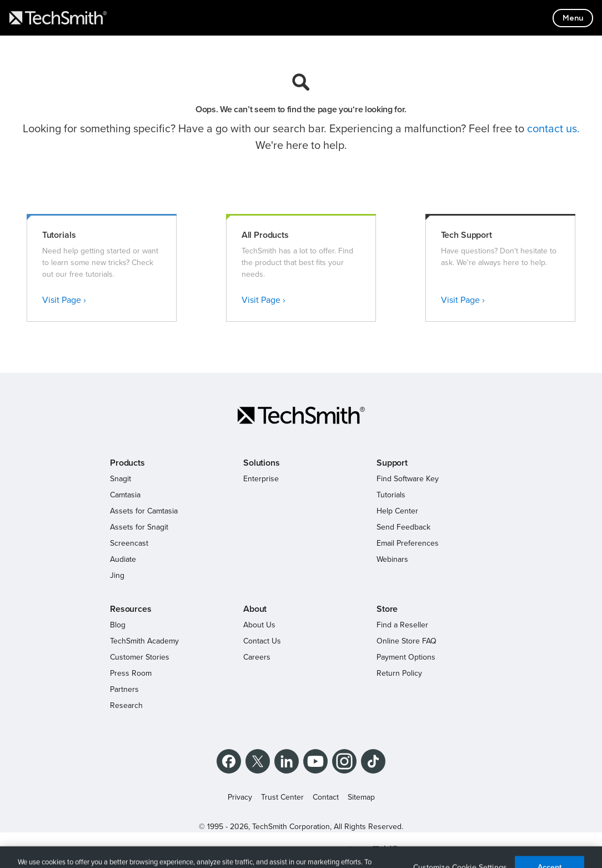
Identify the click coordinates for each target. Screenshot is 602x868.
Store (387, 609)
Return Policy (399, 673)
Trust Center (282, 797)
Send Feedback (403, 527)
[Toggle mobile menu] (573, 18)
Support (392, 463)
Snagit (121, 479)
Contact (326, 797)
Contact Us (262, 641)
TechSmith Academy (144, 641)
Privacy (240, 797)
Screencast (129, 543)
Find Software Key (408, 479)
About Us (259, 625)
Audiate (123, 559)
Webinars (392, 559)
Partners (124, 689)
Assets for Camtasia (144, 511)
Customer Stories (140, 657)
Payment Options (406, 657)
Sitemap (361, 797)
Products (127, 463)
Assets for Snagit (139, 527)
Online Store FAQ (407, 641)
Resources (131, 609)
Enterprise (261, 479)
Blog (118, 625)
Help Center (397, 511)
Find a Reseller (402, 625)
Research (126, 705)
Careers (257, 657)
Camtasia (125, 495)
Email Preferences (408, 543)
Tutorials (391, 495)
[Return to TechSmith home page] (58, 18)
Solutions (262, 463)
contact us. (553, 129)
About (255, 609)
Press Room (131, 673)
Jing (117, 575)
